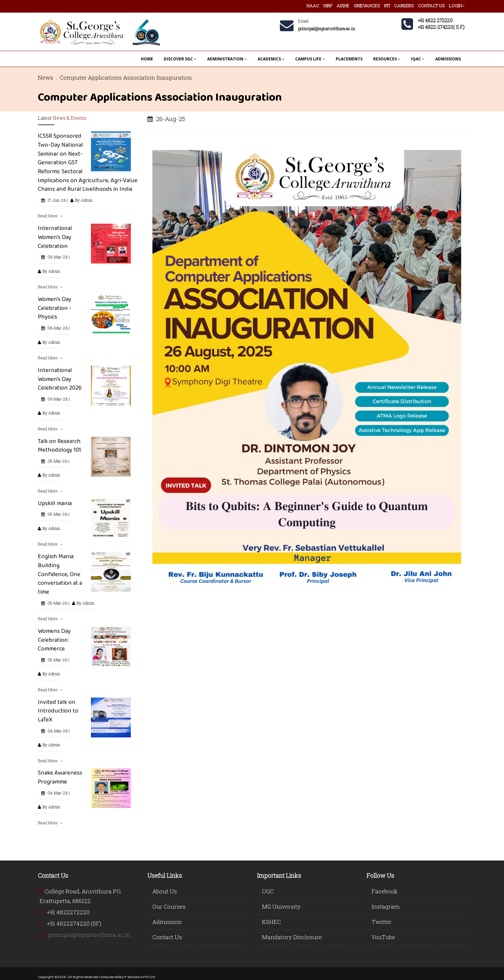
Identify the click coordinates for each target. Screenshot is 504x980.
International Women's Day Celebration (55, 237)
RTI (387, 6)
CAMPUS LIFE (310, 59)
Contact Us (167, 937)
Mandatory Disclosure (292, 937)
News (45, 77)
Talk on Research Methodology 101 (59, 446)
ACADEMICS (271, 59)
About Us (165, 891)
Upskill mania (55, 503)
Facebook (384, 891)
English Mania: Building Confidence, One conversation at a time (60, 574)
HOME (147, 59)
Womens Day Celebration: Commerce (54, 640)
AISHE (343, 6)
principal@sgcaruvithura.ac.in (89, 935)
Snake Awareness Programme (60, 777)
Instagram (386, 906)
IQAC (418, 59)
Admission (167, 922)
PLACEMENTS (349, 59)
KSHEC (271, 922)
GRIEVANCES (367, 6)
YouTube (383, 937)
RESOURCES (387, 59)
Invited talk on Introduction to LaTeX (58, 711)
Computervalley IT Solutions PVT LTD (127, 977)
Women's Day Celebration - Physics (55, 308)
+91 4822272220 (68, 912)
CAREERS (404, 6)
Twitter (381, 922)
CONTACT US (431, 6)
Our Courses (169, 906)
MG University (281, 906)
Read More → (50, 216)
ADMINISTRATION (227, 59)
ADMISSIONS (448, 59)
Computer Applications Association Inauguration (126, 77)
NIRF (328, 6)
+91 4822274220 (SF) (74, 923)
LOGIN (457, 6)
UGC (268, 891)
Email (303, 21)
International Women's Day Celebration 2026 (60, 379)
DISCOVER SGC (180, 59)
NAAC (313, 6)
